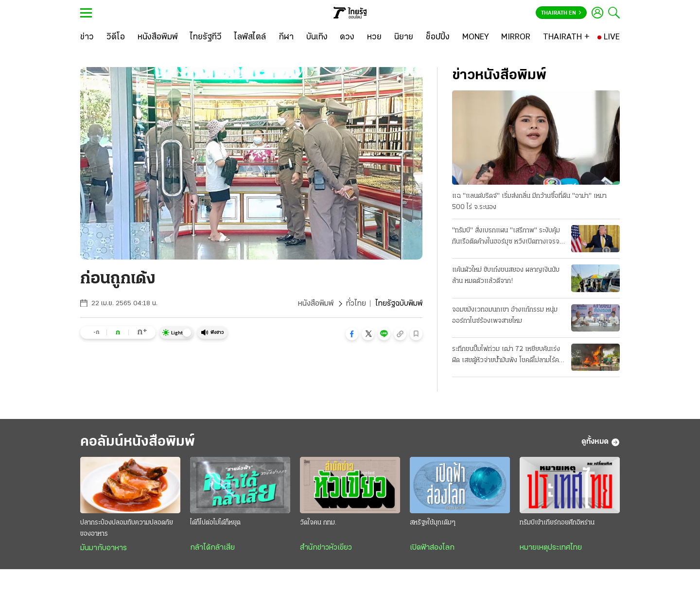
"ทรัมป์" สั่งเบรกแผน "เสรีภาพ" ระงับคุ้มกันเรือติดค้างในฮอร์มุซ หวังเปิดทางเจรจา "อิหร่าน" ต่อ (507, 237)
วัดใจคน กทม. (318, 523)
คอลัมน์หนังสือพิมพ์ (138, 442)
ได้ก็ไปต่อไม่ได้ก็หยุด (215, 523)
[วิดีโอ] (116, 37)
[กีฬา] (286, 37)
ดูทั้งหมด (601, 442)
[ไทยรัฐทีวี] (206, 37)
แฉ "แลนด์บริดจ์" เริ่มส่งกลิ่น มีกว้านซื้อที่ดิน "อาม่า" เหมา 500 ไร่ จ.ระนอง (529, 202)
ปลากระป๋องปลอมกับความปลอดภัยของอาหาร (127, 528)
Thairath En (561, 13)
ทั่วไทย (356, 304)
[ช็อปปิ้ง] (438, 37)
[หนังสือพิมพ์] (158, 37)
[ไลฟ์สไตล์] (250, 37)
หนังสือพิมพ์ (316, 304)
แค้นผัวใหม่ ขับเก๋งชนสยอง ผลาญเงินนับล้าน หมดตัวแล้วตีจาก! (506, 276)
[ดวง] (347, 37)
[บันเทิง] (317, 37)
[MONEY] (476, 37)
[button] (352, 334)
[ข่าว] (87, 37)
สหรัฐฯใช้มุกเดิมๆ (433, 523)
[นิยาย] (404, 37)
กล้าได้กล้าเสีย (212, 548)
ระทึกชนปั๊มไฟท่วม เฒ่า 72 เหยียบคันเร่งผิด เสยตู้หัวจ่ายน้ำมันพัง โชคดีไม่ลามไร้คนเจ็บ (507, 356)
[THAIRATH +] (566, 37)
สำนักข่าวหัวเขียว (326, 548)
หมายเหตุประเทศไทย (551, 548)
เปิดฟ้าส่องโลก (432, 548)
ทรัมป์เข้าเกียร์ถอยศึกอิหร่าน (557, 523)
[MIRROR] (516, 37)
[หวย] (374, 37)
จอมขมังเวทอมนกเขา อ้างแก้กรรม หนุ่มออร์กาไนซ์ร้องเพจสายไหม (505, 315)
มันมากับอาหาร (104, 548)
